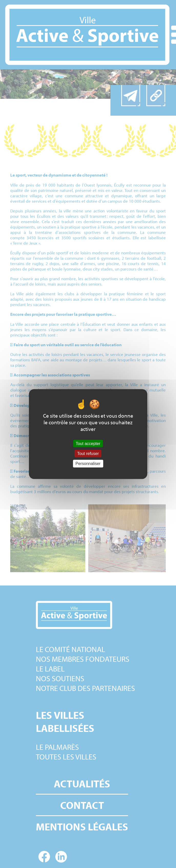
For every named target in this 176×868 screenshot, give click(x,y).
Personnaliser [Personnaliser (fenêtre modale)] (88, 464)
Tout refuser (88, 454)
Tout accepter (88, 444)
